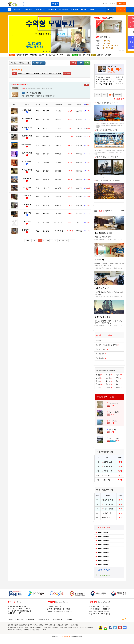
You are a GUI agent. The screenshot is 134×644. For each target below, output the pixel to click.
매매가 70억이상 (102, 565)
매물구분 (29, 73)
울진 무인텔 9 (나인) (103, 233)
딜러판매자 (108, 55)
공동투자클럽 (28, 10)
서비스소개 (21, 619)
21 (59, 241)
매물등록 (121, 10)
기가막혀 (63, 10)
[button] (120, 49)
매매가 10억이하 (102, 537)
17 (44, 241)
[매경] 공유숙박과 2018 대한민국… (21, 611)
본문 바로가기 (0, 0)
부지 (88, 55)
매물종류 (21, 73)
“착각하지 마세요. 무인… (106, 79)
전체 (14, 73)
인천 (119, 375)
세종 (118, 378)
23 (67, 241)
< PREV (35, 241)
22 (63, 241)
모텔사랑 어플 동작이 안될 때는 (20, 606)
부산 (109, 387)
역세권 (59, 73)
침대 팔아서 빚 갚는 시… (105, 77)
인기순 (21, 63)
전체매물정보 (17, 10)
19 (52, 241)
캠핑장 (68, 55)
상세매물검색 (67, 73)
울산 (99, 387)
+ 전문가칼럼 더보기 (119, 99)
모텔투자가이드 (40, 10)
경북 (99, 384)
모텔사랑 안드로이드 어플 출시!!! (20, 609)
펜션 (36, 55)
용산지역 (101, 354)
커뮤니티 (84, 10)
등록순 (13, 63)
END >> (72, 241)
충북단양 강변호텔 (102, 317)
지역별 (51, 73)
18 (48, 241)
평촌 (100, 340)
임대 (84, 55)
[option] (109, 35)
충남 (109, 378)
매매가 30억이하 (102, 545)
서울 (99, 375)
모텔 (31, 55)
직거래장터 (74, 10)
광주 (118, 381)
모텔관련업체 (52, 10)
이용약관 (31, 619)
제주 (118, 387)
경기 (109, 375)
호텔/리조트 (25, 55)
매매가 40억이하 (102, 549)
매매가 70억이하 (102, 561)
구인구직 (111, 10)
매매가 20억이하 (102, 541)
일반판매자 (100, 55)
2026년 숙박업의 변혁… (105, 84)
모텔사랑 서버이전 (15, 613)
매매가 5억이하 (102, 533)
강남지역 (101, 358)
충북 (99, 378)
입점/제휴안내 (58, 619)
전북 (99, 381)
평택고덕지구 (102, 349)
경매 (74, 63)
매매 (98, 37)
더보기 (86, 85)
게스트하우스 (61, 55)
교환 (87, 63)
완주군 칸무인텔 (102, 288)
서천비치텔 (99, 260)
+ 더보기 (122, 211)
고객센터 (92, 10)
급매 (80, 63)
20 (55, 241)
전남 (109, 381)
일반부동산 (52, 55)
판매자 (37, 73)
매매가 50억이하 (102, 553)
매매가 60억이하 (102, 557)
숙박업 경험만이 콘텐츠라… (106, 82)
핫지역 (44, 73)
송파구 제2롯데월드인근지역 (107, 345)
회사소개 (10, 619)
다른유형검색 (37, 63)
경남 (109, 384)
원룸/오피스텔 (43, 55)
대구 (118, 384)
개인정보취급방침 (43, 619)
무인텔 (18, 55)
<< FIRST (28, 241)
